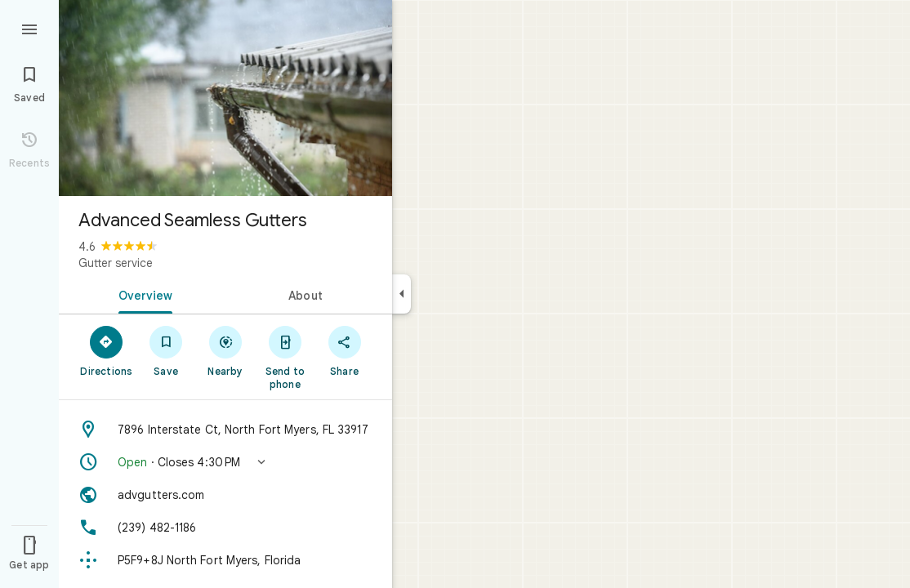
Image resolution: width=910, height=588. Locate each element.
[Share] (344, 350)
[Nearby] (226, 350)
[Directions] (107, 350)
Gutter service (116, 263)
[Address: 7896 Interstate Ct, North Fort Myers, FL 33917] (225, 430)
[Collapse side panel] (401, 294)
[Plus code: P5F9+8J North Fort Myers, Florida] (225, 560)
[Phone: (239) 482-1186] (225, 528)
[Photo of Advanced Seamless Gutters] (225, 98)
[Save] (166, 350)
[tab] (142, 294)
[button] (225, 462)
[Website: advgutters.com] (225, 495)
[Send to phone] (285, 357)
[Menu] (29, 28)
